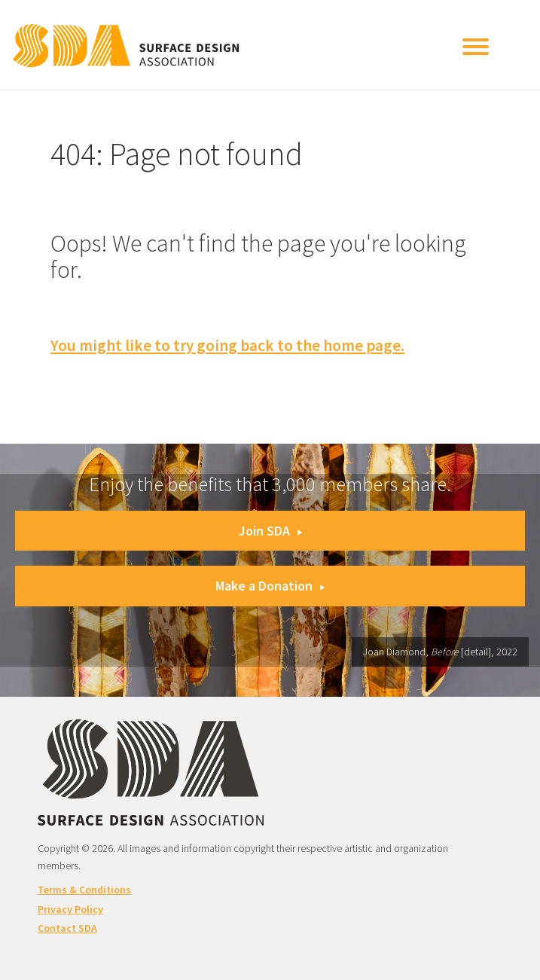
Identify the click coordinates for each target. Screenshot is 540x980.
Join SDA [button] (270, 531)
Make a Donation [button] (270, 586)
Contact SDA (67, 928)
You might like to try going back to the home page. (227, 345)
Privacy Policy (70, 909)
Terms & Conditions (84, 890)
